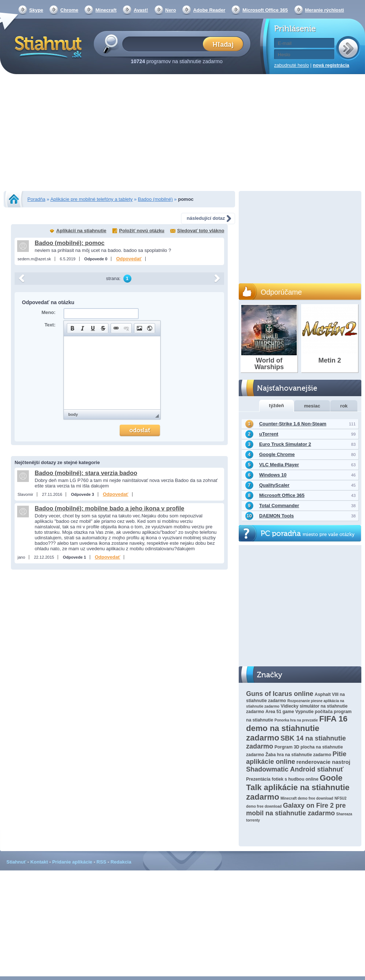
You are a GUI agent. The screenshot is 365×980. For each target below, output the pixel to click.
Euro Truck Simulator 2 (285, 444)
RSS (101, 862)
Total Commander (279, 506)
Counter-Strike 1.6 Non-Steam (293, 424)
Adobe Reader (209, 10)
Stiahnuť (16, 862)
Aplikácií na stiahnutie (81, 231)
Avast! (141, 10)
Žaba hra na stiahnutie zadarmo (298, 755)
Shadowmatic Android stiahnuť (295, 769)
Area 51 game (280, 712)
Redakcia (121, 862)
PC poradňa (308, 534)
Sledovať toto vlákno (201, 231)
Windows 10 (273, 475)
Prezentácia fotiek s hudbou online (282, 779)
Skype (36, 10)
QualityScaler (274, 485)
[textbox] (165, 44)
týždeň (276, 405)
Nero (171, 10)
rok (344, 406)
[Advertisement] (182, 133)
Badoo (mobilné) (155, 199)
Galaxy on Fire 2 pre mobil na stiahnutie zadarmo (296, 809)
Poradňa (36, 199)
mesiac (312, 406)
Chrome (69, 10)
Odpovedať (129, 259)
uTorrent (269, 434)
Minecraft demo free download (307, 798)
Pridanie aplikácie (72, 862)
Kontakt (39, 862)
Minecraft (106, 10)
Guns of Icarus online (280, 694)
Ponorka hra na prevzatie (296, 720)
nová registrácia (331, 65)
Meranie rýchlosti (325, 10)
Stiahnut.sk (47, 46)
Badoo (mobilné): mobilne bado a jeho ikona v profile (109, 508)
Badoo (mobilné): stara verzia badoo (86, 473)
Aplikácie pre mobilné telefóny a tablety (91, 199)
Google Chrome (277, 454)
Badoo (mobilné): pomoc (70, 243)
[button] (72, 328)
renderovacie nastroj (323, 762)
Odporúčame (281, 292)
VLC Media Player (279, 465)
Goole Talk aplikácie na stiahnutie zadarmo (298, 787)
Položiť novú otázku (142, 231)
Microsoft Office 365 (265, 10)
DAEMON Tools (276, 516)
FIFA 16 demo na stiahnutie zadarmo (297, 728)
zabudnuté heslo (291, 65)
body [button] (73, 414)
